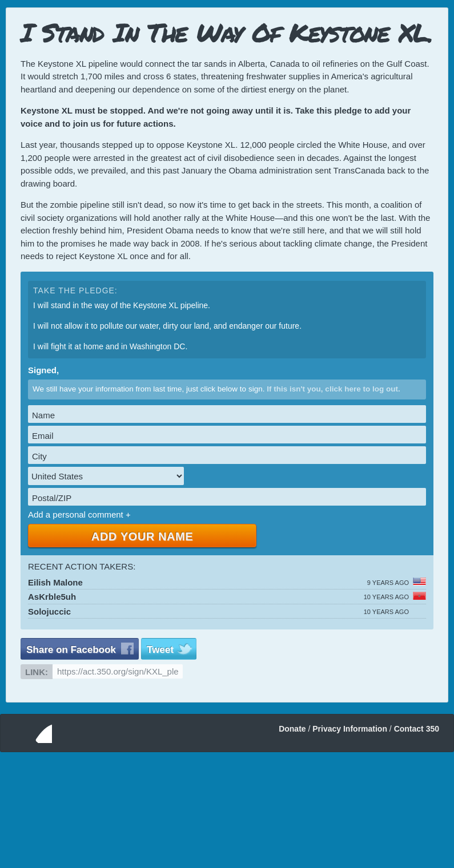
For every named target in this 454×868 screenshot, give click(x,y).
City (39, 456)
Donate (292, 729)
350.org (31, 733)
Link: (37, 672)
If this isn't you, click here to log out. (333, 389)
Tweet (160, 650)
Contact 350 (417, 729)
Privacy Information (350, 729)
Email (43, 436)
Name (43, 415)
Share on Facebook (71, 650)
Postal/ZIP (52, 498)
